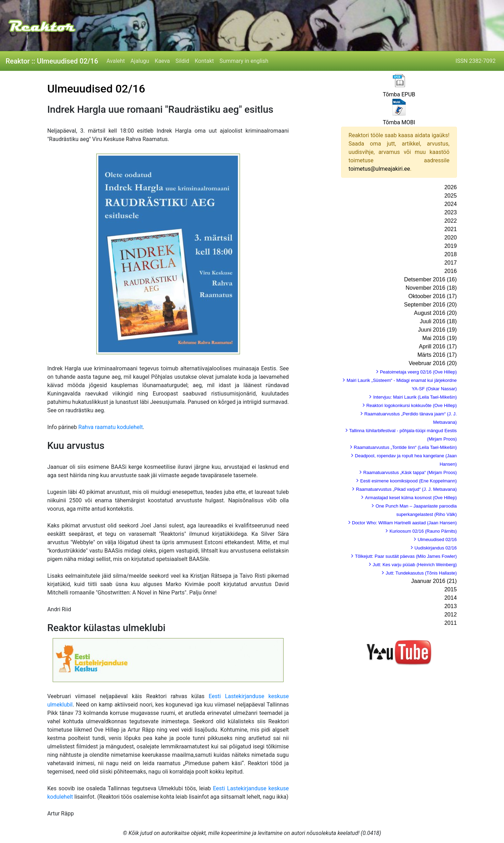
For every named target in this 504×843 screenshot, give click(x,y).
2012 (451, 615)
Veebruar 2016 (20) (433, 363)
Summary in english (244, 61)
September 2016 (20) (430, 305)
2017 (451, 263)
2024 (451, 204)
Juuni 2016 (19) (437, 330)
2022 (451, 221)
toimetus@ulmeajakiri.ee (379, 169)
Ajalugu (140, 61)
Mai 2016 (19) (440, 338)
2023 (451, 212)
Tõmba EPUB (399, 94)
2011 (451, 623)
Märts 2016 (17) (437, 355)
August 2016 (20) (435, 313)
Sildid (182, 61)
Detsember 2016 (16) (430, 279)
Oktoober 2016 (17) (433, 296)
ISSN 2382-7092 (476, 61)
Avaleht (116, 61)
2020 (451, 238)
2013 (451, 606)
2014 (451, 598)
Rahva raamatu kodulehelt (111, 427)
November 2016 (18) (431, 288)
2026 (451, 187)
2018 (451, 254)
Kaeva (162, 61)
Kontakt (204, 61)
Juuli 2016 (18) (438, 321)
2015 (451, 589)
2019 (451, 246)
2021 (451, 229)
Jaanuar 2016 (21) (434, 581)
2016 (451, 271)
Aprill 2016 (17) (438, 346)
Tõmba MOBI (399, 122)
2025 (451, 196)
